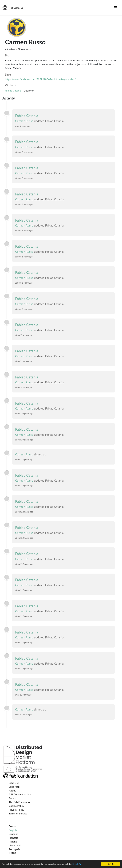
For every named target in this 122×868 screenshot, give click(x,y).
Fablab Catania (13, 90)
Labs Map (14, 787)
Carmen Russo (24, 121)
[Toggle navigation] (116, 8)
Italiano (13, 841)
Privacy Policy (17, 810)
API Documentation (20, 794)
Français (13, 838)
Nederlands (15, 845)
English (13, 830)
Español (13, 834)
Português (14, 849)
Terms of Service (18, 813)
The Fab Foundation (20, 802)
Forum (12, 798)
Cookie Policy (16, 806)
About (12, 790)
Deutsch (14, 826)
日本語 (13, 853)
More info (76, 865)
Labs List (14, 783)
